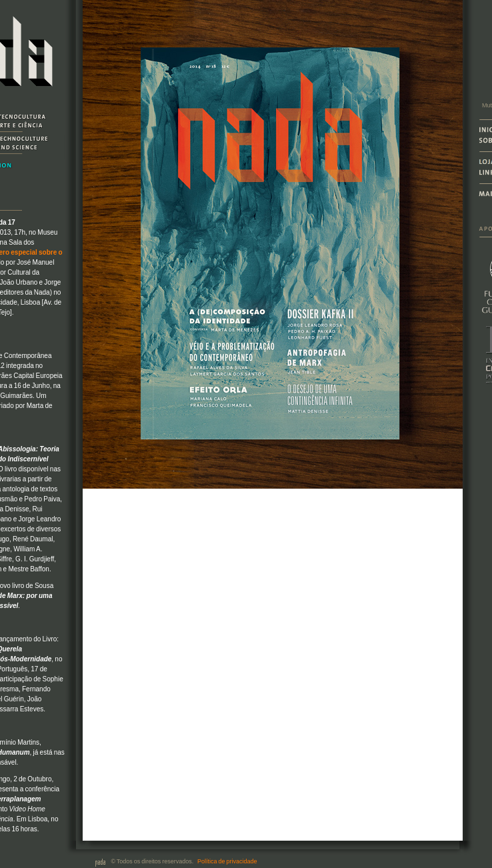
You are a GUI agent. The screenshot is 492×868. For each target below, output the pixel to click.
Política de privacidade (227, 861)
